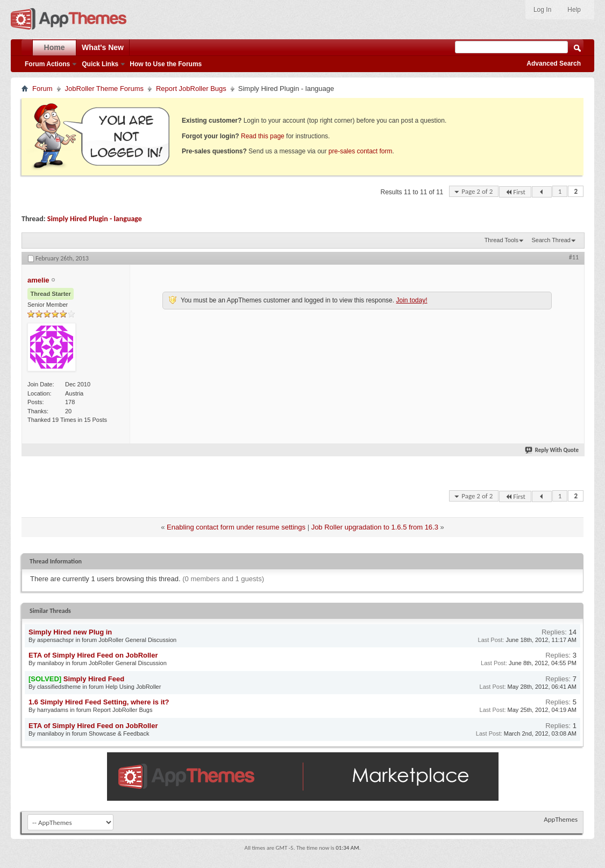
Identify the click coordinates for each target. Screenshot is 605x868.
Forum (42, 89)
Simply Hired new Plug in (70, 632)
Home (55, 47)
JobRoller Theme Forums (104, 89)
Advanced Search (554, 63)
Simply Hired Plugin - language (95, 219)
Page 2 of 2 (477, 191)
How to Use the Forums (166, 64)
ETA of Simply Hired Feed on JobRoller (93, 655)
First (515, 192)
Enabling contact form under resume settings (236, 527)
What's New (103, 47)
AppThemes (561, 819)
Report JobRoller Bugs (191, 89)
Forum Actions (47, 64)
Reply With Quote (552, 450)
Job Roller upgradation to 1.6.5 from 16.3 (375, 527)
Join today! (411, 300)
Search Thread (551, 240)
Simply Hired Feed (94, 679)
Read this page (263, 136)
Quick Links (100, 64)
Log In (542, 10)
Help (574, 10)
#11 (574, 257)
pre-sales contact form (361, 151)
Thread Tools (501, 240)
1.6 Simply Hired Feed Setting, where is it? (99, 702)
